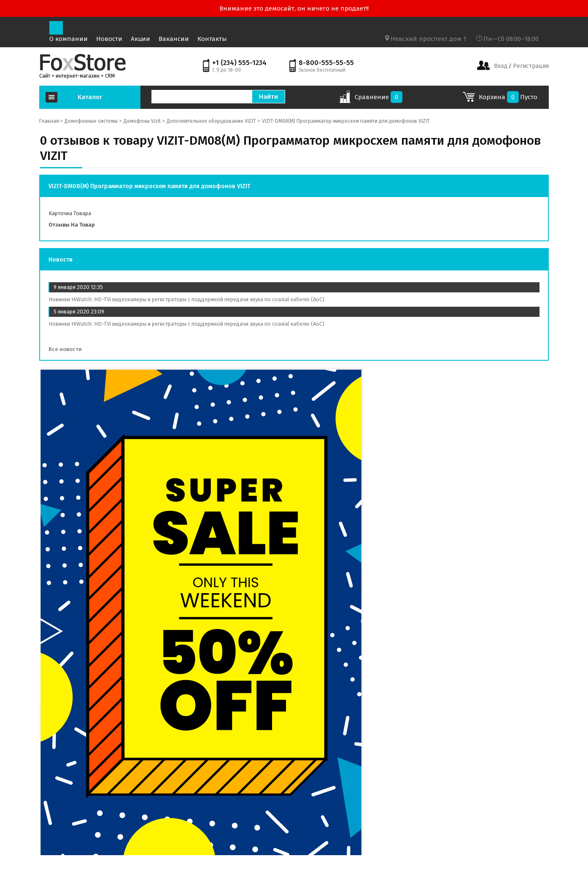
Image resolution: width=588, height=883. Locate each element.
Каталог (90, 97)
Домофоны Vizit (142, 121)
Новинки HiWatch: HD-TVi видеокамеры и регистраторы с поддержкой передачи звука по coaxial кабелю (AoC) (186, 299)
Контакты (212, 39)
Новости (109, 39)
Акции (140, 39)
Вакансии (174, 39)
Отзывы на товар (72, 225)
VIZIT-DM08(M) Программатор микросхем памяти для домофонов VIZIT (346, 121)
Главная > (51, 121)
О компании (69, 39)
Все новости (68, 349)
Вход (501, 66)
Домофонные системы (91, 121)
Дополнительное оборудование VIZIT (211, 121)
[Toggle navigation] (56, 28)
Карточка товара (70, 213)
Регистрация (530, 66)
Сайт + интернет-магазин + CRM (77, 76)
